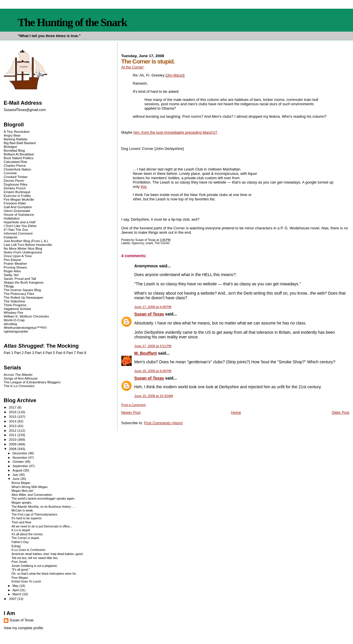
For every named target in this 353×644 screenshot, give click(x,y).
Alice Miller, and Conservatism (32, 495)
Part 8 (82, 353)
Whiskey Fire (13, 312)
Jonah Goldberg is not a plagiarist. (35, 566)
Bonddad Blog (14, 150)
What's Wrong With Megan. (30, 487)
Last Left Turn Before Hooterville (28, 245)
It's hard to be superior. (27, 518)
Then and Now (21, 522)
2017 (13, 407)
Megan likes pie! (23, 491)
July (16, 475)
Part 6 (61, 353)
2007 (13, 599)
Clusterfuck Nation (18, 169)
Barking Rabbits (16, 139)
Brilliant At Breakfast (19, 154)
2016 (13, 412)
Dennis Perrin (14, 180)
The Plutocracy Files (19, 294)
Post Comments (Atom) (163, 423)
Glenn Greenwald (17, 211)
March (17, 594)
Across (18, 374)
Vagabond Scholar (18, 309)
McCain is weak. (23, 510)
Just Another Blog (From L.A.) (26, 241)
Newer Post (131, 412)
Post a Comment (133, 405)
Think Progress (15, 305)
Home (236, 412)
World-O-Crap (14, 320)
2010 (13, 439)
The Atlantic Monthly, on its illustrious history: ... (43, 507)
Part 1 (9, 353)
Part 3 (29, 353)
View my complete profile (23, 628)
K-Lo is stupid (21, 530)
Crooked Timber (16, 177)
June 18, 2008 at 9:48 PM (153, 371)
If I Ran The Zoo (16, 230)
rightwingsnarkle (16, 331)
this (143, 187)
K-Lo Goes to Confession (29, 550)
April (16, 590)
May (16, 586)
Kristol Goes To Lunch (26, 582)
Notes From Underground (23, 252)
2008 (13, 449)
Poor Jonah (19, 562)
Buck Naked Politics (19, 158)
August (18, 470)
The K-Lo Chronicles (19, 386)
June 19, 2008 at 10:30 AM (154, 396)
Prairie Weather (15, 263)
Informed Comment (18, 233)
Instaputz (11, 237)
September (21, 466)
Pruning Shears (15, 267)
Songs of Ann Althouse (21, 378)
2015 (13, 417)
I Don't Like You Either (20, 226)
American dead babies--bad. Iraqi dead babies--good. (48, 554)
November (20, 458)
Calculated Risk (16, 162)
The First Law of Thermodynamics (34, 515)
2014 (13, 421)
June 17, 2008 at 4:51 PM (153, 346)
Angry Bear (12, 135)
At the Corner (132, 67)
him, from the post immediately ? (175, 132)
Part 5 (50, 353)
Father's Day (20, 542)
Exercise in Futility (17, 196)
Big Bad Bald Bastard (20, 143)
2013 (13, 426)
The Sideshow (14, 301)
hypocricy (138, 243)
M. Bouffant (145, 353)
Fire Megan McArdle (19, 199)
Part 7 (71, 353)
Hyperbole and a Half (20, 222)
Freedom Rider (15, 203)
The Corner (162, 243)
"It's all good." (21, 570)
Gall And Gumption (18, 207)
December (20, 453)
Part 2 (19, 353)
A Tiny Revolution (17, 131)
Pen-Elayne (12, 260)
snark (149, 243)
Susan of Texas (149, 314)
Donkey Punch (15, 188)
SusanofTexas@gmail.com (25, 110)
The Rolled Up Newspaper (23, 297)
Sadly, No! (11, 275)
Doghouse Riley (16, 184)
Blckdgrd (10, 147)
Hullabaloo (12, 218)
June (16, 479)
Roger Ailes (12, 271)
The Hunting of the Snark (72, 22)
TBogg (9, 286)
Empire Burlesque (17, 192)
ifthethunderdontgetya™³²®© (25, 328)
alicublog (10, 324)
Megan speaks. (22, 503)
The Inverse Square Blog (22, 290)
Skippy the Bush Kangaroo (24, 282)
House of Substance (19, 214)
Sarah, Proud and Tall (20, 279)
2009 (13, 444)
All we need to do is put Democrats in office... (42, 526)
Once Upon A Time (18, 256)
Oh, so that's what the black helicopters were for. (44, 574)
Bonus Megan (21, 483)
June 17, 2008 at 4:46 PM (153, 307)
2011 (13, 435)
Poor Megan (20, 578)
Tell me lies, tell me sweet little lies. (35, 558)
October (19, 462)
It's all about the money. (27, 534)
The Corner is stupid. (26, 538)
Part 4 (40, 353)
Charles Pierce (15, 165)
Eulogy (16, 546)
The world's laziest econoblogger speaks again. (43, 499)
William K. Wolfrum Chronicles (26, 316)
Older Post (340, 412)
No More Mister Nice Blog (23, 248)
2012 (13, 430)
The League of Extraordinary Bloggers (32, 382)
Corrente (10, 173)
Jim (175, 75)
